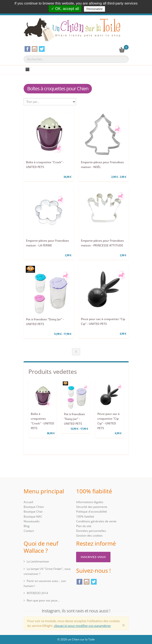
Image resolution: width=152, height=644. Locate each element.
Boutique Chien (34, 507)
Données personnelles (91, 531)
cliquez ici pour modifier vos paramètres (82, 626)
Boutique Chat (33, 512)
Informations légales (90, 502)
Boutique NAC (33, 517)
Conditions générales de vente (96, 521)
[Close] (124, 625)
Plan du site (84, 526)
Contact (29, 531)
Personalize (94, 9)
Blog (27, 526)
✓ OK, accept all (65, 9)
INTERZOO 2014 (37, 593)
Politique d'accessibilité (92, 512)
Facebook (79, 582)
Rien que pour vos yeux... (43, 600)
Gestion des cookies (89, 536)
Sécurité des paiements (92, 507)
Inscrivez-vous (93, 557)
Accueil (28, 502)
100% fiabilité (85, 517)
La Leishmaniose (38, 561)
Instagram (87, 582)
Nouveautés (32, 521)
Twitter (94, 582)
